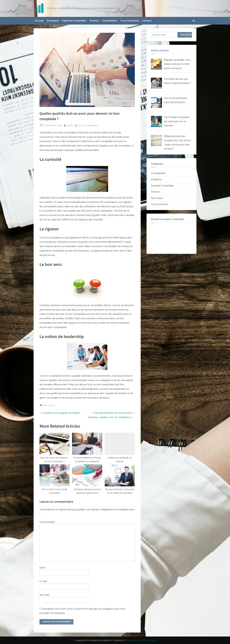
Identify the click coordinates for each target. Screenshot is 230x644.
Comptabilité (109, 21)
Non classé (49, 405)
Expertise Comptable (74, 21)
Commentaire (48, 522)
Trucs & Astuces (130, 21)
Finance (94, 21)
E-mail (44, 581)
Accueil (39, 21)
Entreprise (53, 21)
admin (70, 125)
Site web (44, 595)
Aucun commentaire (88, 125)
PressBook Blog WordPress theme (140, 640)
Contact (147, 21)
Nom (43, 568)
